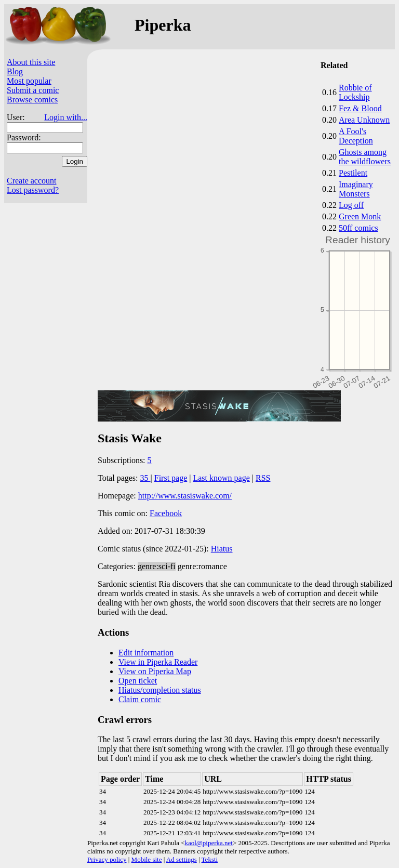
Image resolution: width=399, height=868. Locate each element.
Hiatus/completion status (160, 690)
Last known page (221, 478)
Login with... (66, 117)
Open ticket (138, 681)
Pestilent (353, 173)
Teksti (210, 859)
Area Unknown (364, 120)
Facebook (166, 513)
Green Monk (360, 216)
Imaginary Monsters (356, 189)
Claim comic (140, 699)
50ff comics (358, 228)
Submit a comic (33, 90)
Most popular (29, 81)
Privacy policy (107, 859)
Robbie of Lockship (355, 92)
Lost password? (33, 190)
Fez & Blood (360, 108)
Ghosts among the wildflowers (365, 157)
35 (145, 478)
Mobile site (147, 859)
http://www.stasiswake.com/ (185, 496)
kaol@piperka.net (208, 843)
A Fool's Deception (356, 136)
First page (171, 478)
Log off (351, 205)
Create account (32, 181)
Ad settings (182, 859)
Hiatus (222, 549)
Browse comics (32, 100)
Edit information (146, 653)
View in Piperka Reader (158, 662)
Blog (15, 71)
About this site (31, 62)
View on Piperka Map (155, 671)
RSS (263, 478)
